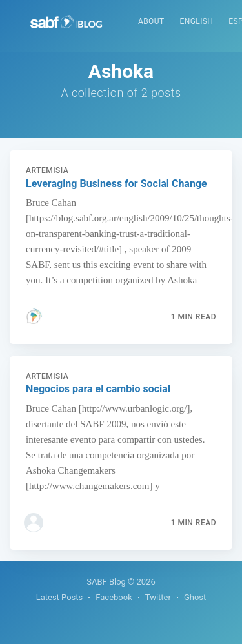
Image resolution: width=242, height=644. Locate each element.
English (197, 21)
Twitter (158, 597)
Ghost (195, 597)
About (151, 21)
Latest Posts (60, 597)
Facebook (114, 597)
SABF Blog (106, 582)
